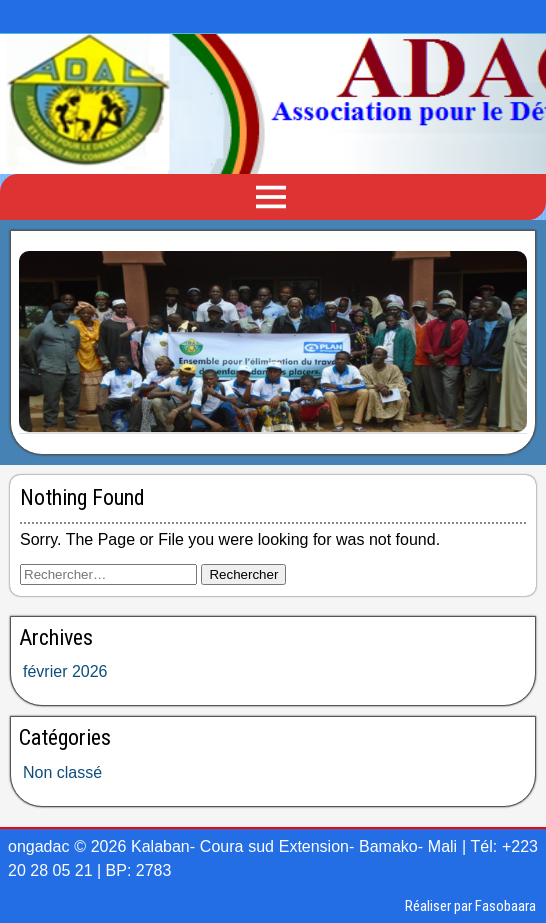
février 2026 (65, 671)
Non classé (62, 772)
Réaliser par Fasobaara (470, 906)
